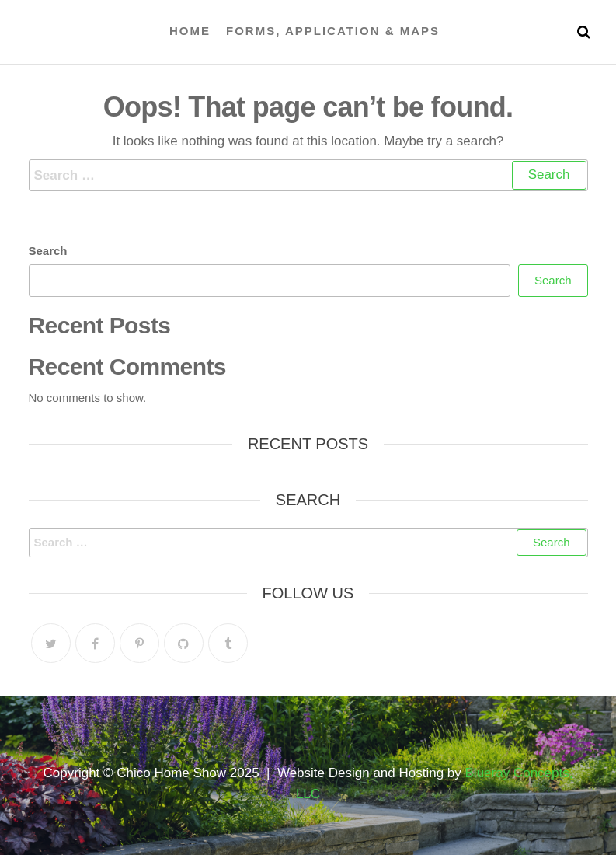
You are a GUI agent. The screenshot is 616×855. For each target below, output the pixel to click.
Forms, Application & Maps (333, 31)
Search (48, 251)
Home (190, 31)
